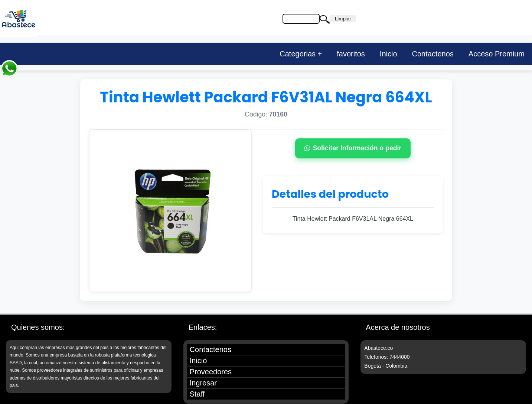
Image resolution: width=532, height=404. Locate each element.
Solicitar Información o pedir (353, 148)
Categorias (298, 54)
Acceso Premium (497, 54)
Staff (197, 394)
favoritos (351, 54)
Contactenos (433, 54)
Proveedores (211, 372)
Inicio (389, 54)
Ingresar (203, 383)
